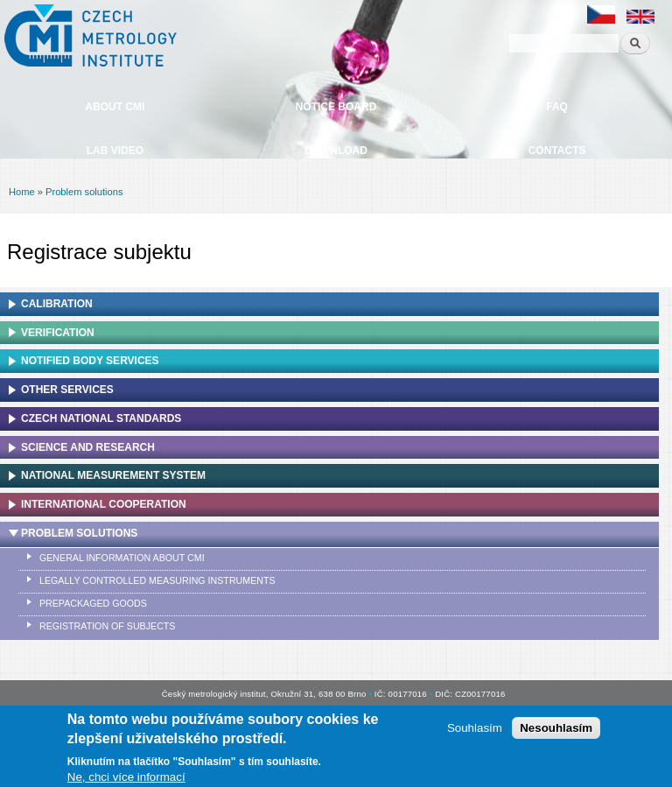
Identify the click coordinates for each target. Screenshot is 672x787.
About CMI (115, 107)
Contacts (557, 151)
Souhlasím (475, 731)
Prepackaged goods (93, 603)
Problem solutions (84, 192)
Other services (67, 390)
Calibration (57, 304)
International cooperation (104, 504)
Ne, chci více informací (126, 779)
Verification (58, 333)
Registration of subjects (108, 626)
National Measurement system (113, 475)
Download (336, 151)
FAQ (557, 107)
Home (22, 192)
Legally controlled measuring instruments (157, 580)
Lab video (115, 151)
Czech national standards (101, 418)
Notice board (336, 107)
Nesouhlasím (556, 731)
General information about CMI (122, 558)
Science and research (88, 447)
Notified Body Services (90, 361)
